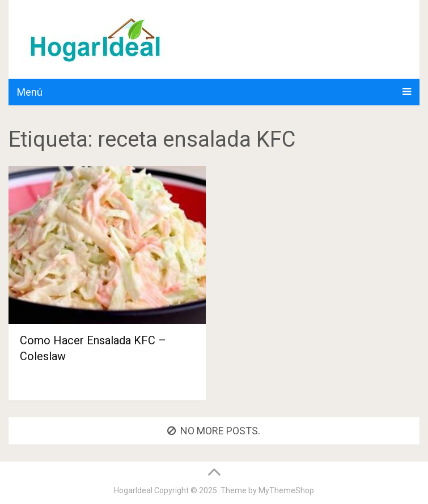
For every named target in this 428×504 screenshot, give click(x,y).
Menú (30, 92)
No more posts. (214, 431)
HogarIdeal (133, 490)
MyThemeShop (286, 490)
